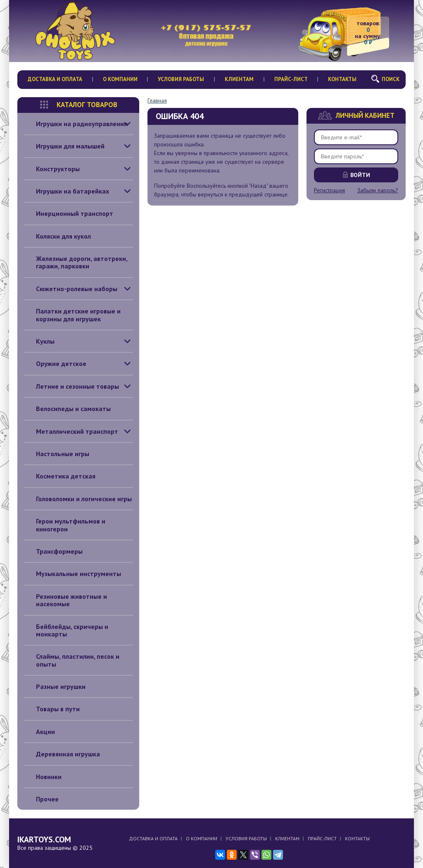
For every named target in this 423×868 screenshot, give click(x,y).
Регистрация (329, 190)
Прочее (41, 799)
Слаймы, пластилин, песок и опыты (71, 660)
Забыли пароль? (378, 190)
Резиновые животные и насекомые (65, 600)
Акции (39, 732)
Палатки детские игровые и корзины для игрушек (72, 315)
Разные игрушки (55, 686)
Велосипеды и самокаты (67, 409)
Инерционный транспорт (68, 213)
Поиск (391, 79)
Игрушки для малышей (64, 146)
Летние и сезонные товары (71, 386)
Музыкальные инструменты (72, 574)
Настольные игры (56, 454)
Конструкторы (52, 169)
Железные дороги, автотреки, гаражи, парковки (76, 262)
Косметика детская (59, 476)
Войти (360, 175)
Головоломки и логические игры (78, 499)
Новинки (43, 777)
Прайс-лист (291, 79)
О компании (120, 79)
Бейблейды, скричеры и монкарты (66, 630)
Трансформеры (53, 551)
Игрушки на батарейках (66, 191)
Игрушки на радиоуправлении (76, 124)
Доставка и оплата (55, 79)
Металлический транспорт (71, 431)
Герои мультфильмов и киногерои (64, 525)
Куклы (39, 341)
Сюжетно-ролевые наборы (70, 289)
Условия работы (181, 79)
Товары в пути (52, 709)
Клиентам (239, 79)
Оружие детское (55, 363)
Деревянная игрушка (62, 754)
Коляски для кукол (57, 236)
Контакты (342, 79)
